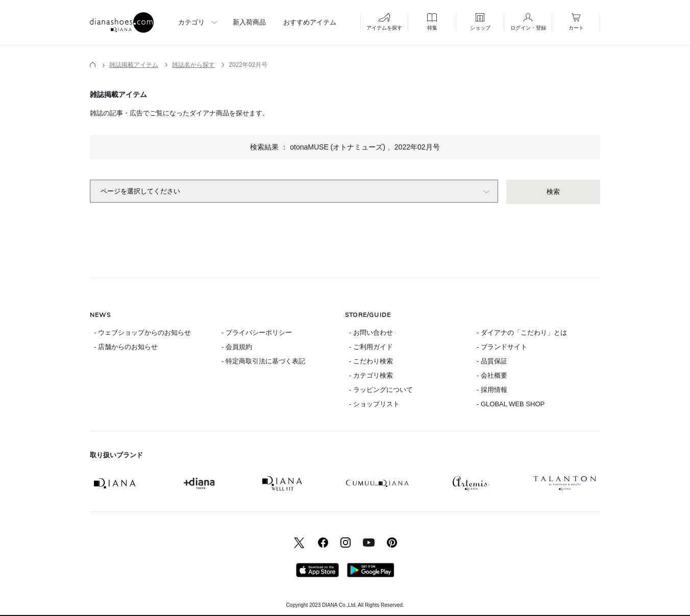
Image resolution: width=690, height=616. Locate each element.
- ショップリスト (374, 404)
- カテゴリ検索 (371, 375)
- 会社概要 (492, 375)
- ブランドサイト (502, 347)
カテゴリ (191, 22)
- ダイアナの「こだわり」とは (522, 332)
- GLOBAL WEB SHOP (511, 404)
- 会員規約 (237, 347)
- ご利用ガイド (371, 347)
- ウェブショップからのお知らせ (142, 332)
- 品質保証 (492, 361)
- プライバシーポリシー (257, 332)
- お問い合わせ (371, 332)
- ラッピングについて (381, 390)
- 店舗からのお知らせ (126, 347)
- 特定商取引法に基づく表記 (263, 361)
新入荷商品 (249, 22)
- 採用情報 (492, 390)
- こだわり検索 (371, 361)
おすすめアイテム (310, 22)
